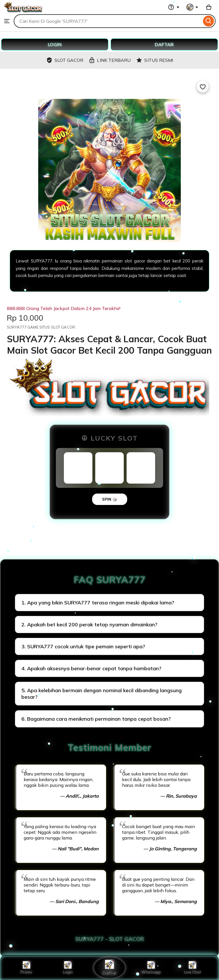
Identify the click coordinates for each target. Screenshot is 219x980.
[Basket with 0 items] (209, 7)
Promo (26, 968)
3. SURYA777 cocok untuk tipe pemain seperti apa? (83, 646)
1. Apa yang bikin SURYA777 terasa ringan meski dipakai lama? (98, 603)
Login (68, 968)
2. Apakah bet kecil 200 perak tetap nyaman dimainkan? (89, 625)
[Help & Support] (174, 7)
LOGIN (55, 44)
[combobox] (108, 21)
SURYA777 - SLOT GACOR (110, 939)
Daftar (109, 968)
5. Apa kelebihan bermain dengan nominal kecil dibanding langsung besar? (102, 694)
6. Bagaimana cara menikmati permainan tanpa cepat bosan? (96, 719)
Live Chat (193, 968)
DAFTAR (164, 44)
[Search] (209, 21)
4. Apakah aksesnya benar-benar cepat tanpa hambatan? (91, 668)
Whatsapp (151, 968)
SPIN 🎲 (110, 499)
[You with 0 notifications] (192, 7)
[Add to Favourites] (203, 87)
